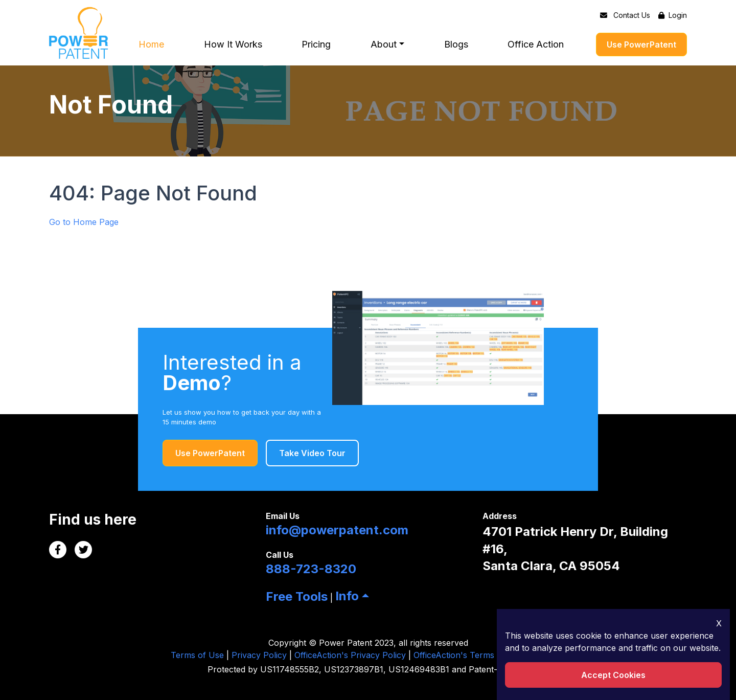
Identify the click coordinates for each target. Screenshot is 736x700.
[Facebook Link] (58, 550)
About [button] (384, 44)
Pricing (316, 44)
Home (151, 44)
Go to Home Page (84, 222)
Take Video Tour (312, 453)
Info (347, 596)
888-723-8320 (311, 569)
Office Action (536, 44)
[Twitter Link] (83, 550)
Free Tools (297, 596)
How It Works (233, 44)
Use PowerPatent (641, 44)
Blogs (456, 44)
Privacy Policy (259, 655)
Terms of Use (197, 655)
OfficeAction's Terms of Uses (470, 655)
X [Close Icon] (719, 623)
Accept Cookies (613, 675)
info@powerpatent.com (337, 530)
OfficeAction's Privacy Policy (350, 655)
